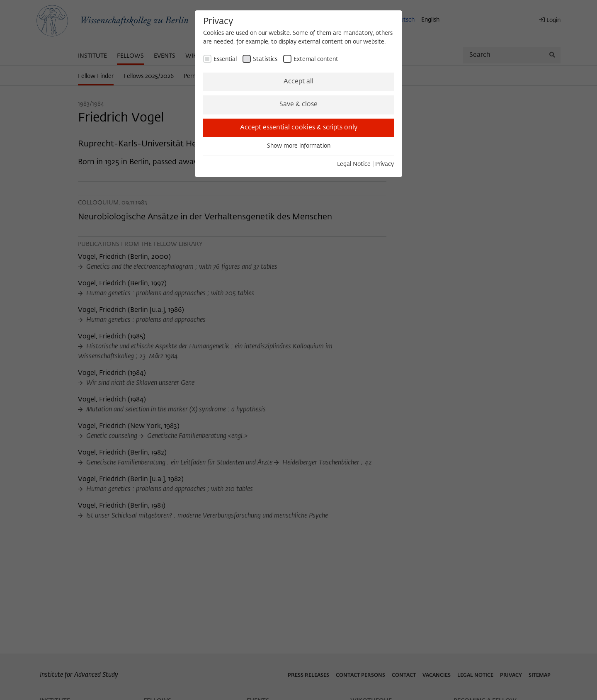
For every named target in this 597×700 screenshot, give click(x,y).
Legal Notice (354, 164)
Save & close (298, 105)
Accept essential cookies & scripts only (299, 128)
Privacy (385, 164)
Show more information (299, 146)
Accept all (298, 82)
